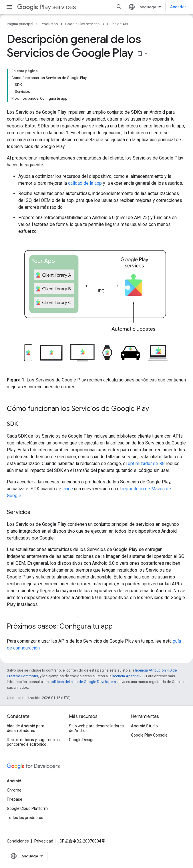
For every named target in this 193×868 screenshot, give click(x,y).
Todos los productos (25, 818)
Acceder (178, 7)
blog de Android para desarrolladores (26, 728)
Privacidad (44, 841)
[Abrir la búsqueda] (119, 7)
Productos (49, 24)
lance (68, 489)
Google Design (82, 740)
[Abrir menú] (9, 7)
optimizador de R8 (146, 463)
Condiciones (18, 841)
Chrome (14, 790)
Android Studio (144, 726)
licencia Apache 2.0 (128, 676)
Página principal (20, 24)
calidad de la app (85, 183)
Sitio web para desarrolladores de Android (96, 728)
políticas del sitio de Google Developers (83, 682)
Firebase (15, 799)
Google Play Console (149, 735)
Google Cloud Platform (27, 808)
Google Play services (82, 24)
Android (14, 781)
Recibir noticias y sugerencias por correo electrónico (33, 742)
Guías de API (117, 24)
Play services (46, 7)
